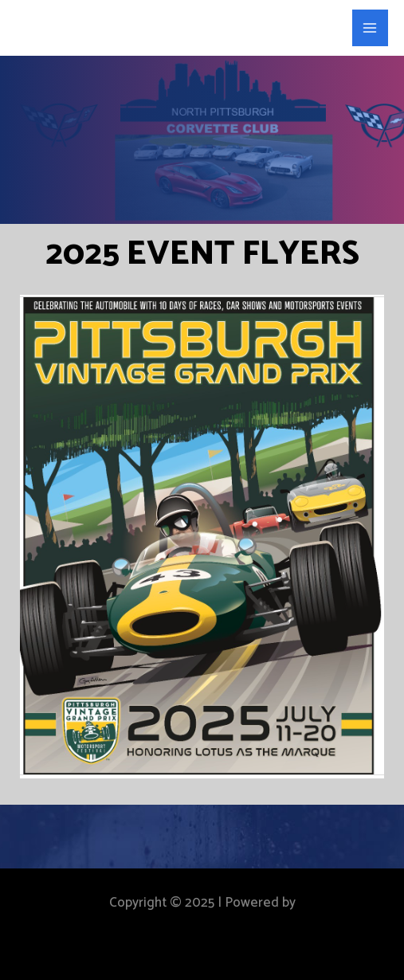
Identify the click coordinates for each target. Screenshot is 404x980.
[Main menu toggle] (371, 28)
